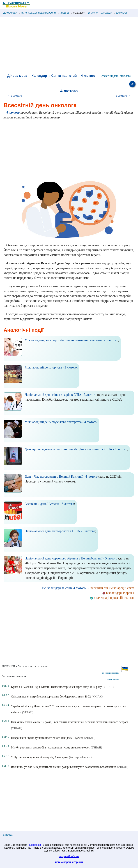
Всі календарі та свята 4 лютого (64, 588)
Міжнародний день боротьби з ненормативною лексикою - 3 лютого (71, 340)
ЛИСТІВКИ (106, 13)
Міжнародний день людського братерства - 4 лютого (61, 422)
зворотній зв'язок (69, 856)
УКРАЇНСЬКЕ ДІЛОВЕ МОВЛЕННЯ (37, 13)
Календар (39, 76)
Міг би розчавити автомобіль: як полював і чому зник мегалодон (50, 747)
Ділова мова (17, 76)
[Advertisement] (69, 46)
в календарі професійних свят (112, 598)
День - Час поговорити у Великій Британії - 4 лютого (61, 477)
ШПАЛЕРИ (121, 13)
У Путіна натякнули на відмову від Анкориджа (40, 757)
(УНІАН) (108, 687)
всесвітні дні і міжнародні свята (112, 588)
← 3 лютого (15, 96)
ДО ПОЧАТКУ (9, 13)
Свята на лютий (64, 76)
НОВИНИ (64, 13)
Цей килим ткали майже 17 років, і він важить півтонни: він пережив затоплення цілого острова (70, 722)
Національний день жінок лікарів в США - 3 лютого (60, 395)
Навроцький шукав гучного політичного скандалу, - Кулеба (47, 738)
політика (7, 835)
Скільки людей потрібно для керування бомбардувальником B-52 (51, 696)
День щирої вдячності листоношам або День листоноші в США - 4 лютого (76, 449)
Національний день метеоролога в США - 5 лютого (60, 531)
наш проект (34, 845)
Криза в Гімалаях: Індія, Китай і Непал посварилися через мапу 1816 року (56, 687)
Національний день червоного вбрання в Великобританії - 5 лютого (71, 558)
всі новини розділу (110, 673)
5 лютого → (123, 96)
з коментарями (112, 679)
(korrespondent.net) (80, 757)
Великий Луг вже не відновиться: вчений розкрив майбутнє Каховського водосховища (64, 767)
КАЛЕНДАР (78, 13)
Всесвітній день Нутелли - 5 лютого (49, 504)
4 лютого (88, 76)
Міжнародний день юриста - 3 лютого (51, 367)
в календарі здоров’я (118, 593)
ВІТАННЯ (92, 13)
